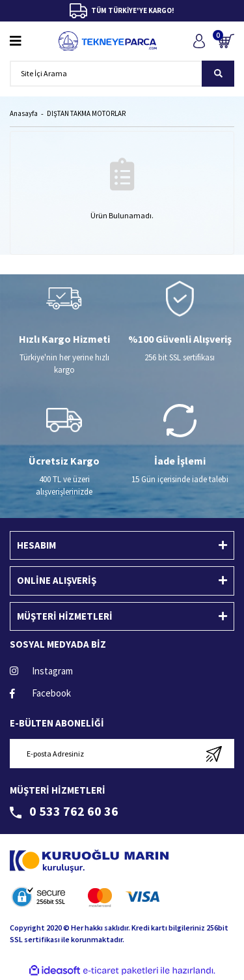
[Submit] (214, 754)
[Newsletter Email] (122, 754)
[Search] (122, 74)
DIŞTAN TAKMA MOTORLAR (86, 113)
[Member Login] (199, 41)
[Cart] (226, 41)
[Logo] (108, 41)
